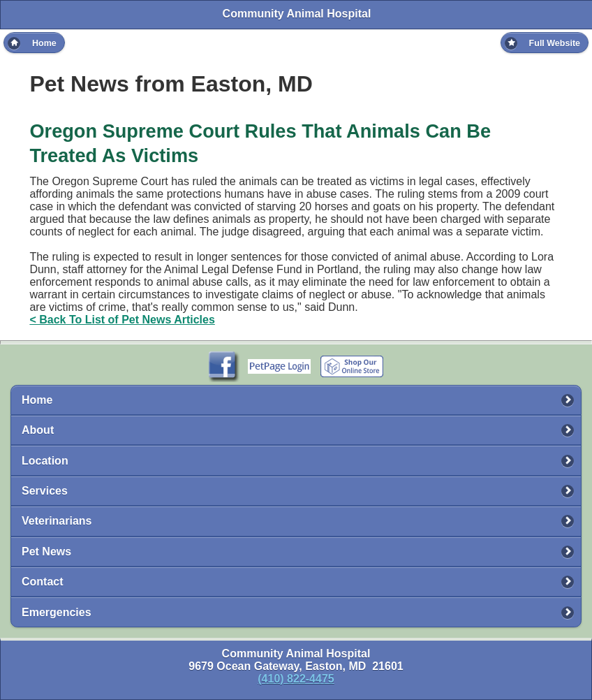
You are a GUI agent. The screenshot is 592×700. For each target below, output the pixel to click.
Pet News (46, 552)
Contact (43, 582)
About (38, 430)
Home (37, 400)
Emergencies (57, 612)
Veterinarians (57, 521)
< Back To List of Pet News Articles (122, 320)
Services (45, 491)
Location (45, 461)
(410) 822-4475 (296, 679)
